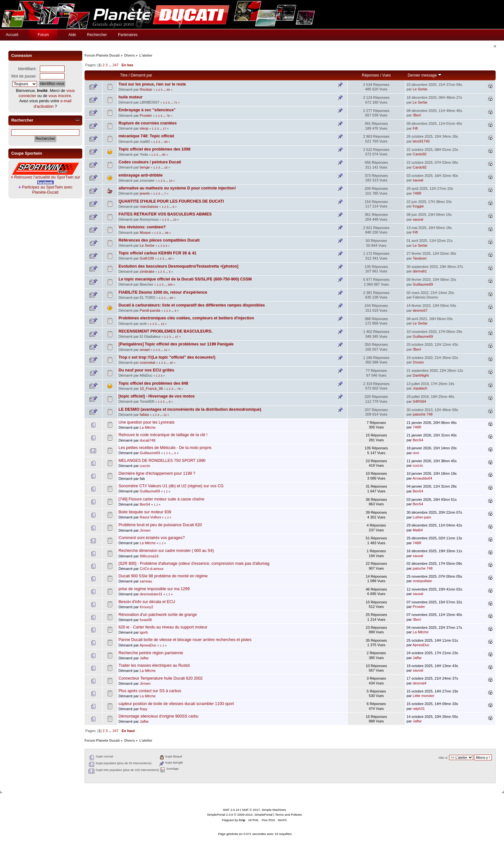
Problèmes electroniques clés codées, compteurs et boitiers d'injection (186, 318)
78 (179, 389)
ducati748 (148, 440)
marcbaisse (149, 206)
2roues (418, 362)
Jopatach (420, 388)
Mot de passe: (24, 76)
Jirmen (145, 530)
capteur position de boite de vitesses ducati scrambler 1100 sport (176, 704)
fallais (144, 415)
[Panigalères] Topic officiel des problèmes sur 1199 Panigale (176, 344)
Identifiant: (27, 69)
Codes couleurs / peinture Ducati (150, 162)
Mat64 (418, 530)
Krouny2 (147, 607)
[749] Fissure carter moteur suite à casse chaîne (162, 499)
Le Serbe (420, 89)
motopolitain (423, 581)
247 (116, 65)
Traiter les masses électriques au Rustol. (155, 665)
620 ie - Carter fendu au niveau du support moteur (163, 627)
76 (168, 116)
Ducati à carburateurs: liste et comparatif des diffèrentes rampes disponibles (192, 305)
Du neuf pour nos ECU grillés (146, 370)
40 (170, 259)
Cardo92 (420, 154)
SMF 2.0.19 (231, 810)
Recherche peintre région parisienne (151, 653)
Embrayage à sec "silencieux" (147, 110)
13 (171, 181)
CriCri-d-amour (152, 569)
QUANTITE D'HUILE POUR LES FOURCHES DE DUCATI (171, 201)
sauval (418, 180)
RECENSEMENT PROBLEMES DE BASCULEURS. (166, 331)
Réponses (370, 75)
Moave (145, 233)
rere (416, 453)
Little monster (423, 696)
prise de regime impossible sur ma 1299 (154, 589)
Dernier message (425, 75)
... (111, 65)
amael (145, 350)
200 (170, 285)
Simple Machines (274, 810)
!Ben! (417, 115)
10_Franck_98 (151, 389)
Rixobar (146, 89)
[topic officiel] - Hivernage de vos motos (157, 396)
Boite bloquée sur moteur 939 (145, 512)
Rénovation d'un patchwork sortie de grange (158, 615)
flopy (144, 709)
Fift (415, 128)
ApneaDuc (148, 645)
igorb (144, 632)
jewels (145, 193)
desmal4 (419, 683)
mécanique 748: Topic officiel (146, 136)
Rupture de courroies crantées (148, 123)
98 (166, 233)
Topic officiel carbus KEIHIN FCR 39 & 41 (157, 253)
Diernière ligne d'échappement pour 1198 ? (157, 473)
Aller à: (443, 758)
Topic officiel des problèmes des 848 (153, 383)
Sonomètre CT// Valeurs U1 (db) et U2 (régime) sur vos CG (171, 486)
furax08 (146, 620)
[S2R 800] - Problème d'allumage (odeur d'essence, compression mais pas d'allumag (194, 564)
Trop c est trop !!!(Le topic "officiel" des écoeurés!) (167, 357)
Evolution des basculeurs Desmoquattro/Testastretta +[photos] (179, 266)
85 (168, 90)
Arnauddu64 (422, 478)
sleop (144, 128)
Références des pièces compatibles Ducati (159, 240)
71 (175, 103)
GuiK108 (147, 258)
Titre (124, 75)
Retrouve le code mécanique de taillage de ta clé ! (163, 435)
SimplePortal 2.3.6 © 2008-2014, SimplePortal (240, 815)
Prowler (146, 115)
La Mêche (148, 427)
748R (417, 193)
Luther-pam (422, 517)
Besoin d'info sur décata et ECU (147, 602)
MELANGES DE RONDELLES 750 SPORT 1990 (162, 461)
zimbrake (147, 271)
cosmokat (148, 362)
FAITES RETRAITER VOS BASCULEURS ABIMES (165, 214)
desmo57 (420, 310)
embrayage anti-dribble (141, 175)
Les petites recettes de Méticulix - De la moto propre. (166, 448)
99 (166, 142)
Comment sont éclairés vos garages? (152, 538)
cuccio (145, 466)
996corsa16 (149, 556)
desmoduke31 (151, 594)
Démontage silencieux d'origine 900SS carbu (158, 716)
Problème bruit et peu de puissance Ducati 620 (160, 525)
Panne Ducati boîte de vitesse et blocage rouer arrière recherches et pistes (185, 640)
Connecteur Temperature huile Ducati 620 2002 (161, 678)
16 (166, 168)
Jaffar (144, 658)
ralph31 (419, 709)
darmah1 (420, 271)
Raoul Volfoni (150, 517)
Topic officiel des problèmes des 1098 (155, 149)
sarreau (146, 581)
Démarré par (141, 75)
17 (164, 129)
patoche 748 (423, 414)
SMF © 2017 (251, 810)
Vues (387, 75)
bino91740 (421, 141)
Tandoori (420, 258)
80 (171, 298)
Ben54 (418, 440)
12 (166, 350)
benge (145, 167)
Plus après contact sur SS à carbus (150, 691)
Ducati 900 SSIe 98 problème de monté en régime (163, 576)
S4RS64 (419, 401)
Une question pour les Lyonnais (147, 422)
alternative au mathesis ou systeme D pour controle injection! (177, 188)
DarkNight (421, 375)
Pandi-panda (150, 310)
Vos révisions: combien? (142, 227)
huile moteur (131, 97)
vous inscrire (60, 96)
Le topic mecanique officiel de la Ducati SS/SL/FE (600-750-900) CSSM (185, 279)
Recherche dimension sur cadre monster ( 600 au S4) (166, 551)
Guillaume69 (423, 284)
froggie (418, 206)
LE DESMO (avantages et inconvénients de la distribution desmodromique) (190, 409)
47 (176, 337)
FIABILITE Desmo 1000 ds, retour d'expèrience (163, 292)
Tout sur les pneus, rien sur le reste (152, 84)
